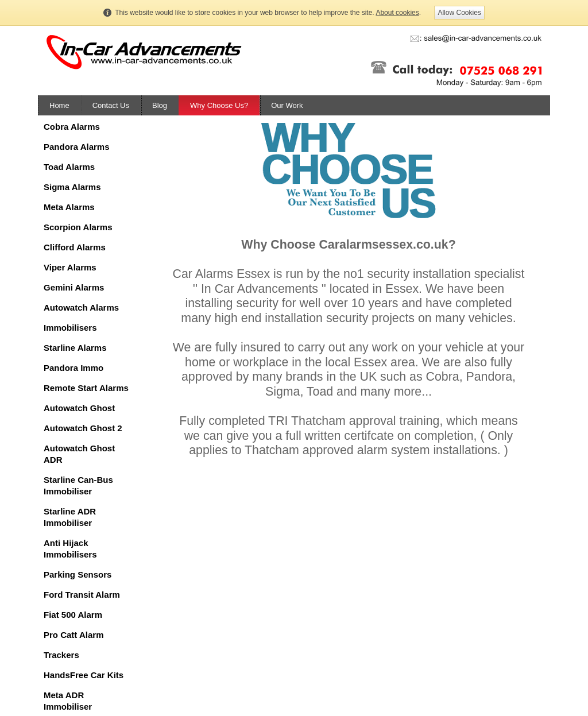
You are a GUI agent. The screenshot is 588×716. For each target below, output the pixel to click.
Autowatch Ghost (79, 408)
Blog (160, 105)
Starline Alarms (75, 348)
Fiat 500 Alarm (73, 615)
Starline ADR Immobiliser (70, 517)
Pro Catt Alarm (73, 635)
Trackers (61, 655)
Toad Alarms (69, 167)
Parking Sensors (78, 574)
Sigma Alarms (72, 187)
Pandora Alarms (77, 147)
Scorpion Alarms (78, 227)
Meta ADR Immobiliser (68, 701)
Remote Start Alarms (86, 388)
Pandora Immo (73, 368)
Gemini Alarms (74, 287)
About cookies (397, 13)
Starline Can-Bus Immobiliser (78, 485)
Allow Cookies (459, 13)
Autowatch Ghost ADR (79, 454)
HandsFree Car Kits (84, 675)
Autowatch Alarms (81, 307)
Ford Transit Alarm (82, 595)
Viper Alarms (70, 267)
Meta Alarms (69, 207)
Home (59, 105)
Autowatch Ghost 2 (83, 428)
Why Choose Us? (219, 105)
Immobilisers (70, 328)
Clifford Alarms (75, 247)
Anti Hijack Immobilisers (70, 549)
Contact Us (111, 105)
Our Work (287, 105)
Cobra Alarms (72, 127)
